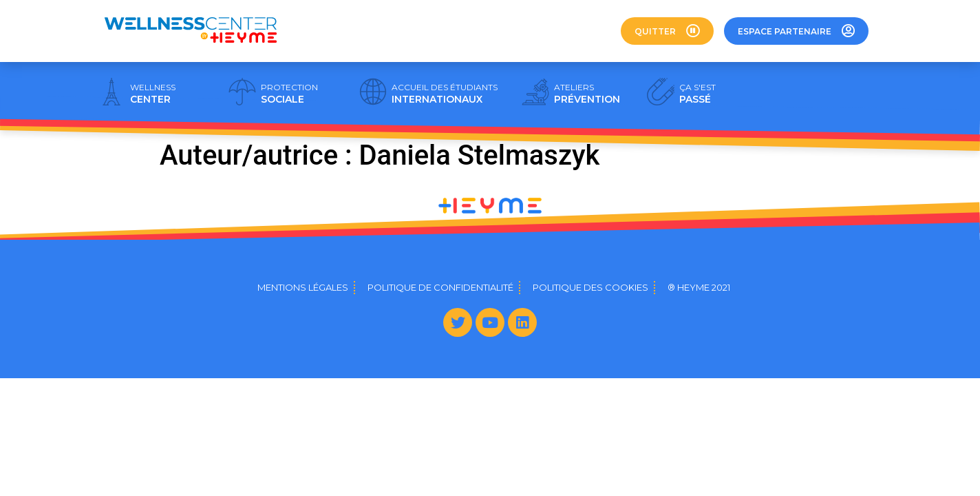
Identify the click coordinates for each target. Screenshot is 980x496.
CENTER (153, 94)
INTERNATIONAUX (445, 94)
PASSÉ (697, 94)
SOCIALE (289, 94)
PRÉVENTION (587, 94)
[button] (667, 31)
